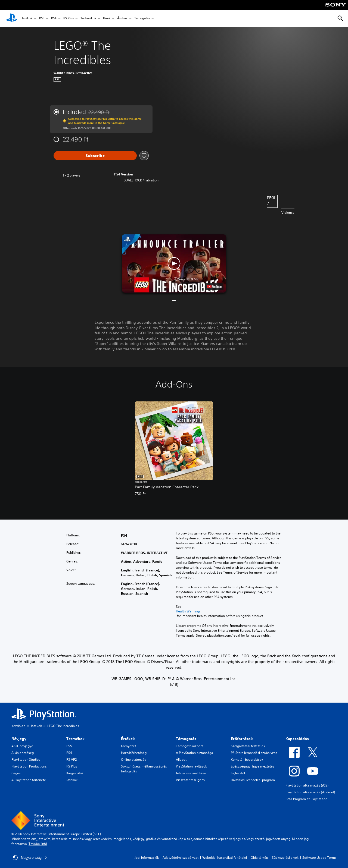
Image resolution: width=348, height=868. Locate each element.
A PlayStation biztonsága (195, 753)
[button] (174, 263)
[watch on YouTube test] (214, 287)
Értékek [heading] (128, 739)
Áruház (122, 19)
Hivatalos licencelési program (253, 780)
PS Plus (69, 19)
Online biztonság (134, 759)
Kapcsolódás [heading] (297, 739)
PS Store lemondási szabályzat (254, 753)
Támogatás (142, 19)
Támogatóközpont (190, 746)
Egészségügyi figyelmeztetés (253, 766)
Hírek (107, 19)
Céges (16, 773)
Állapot (181, 759)
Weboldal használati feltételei (225, 858)
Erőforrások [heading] (242, 739)
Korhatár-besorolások (247, 759)
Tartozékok (88, 19)
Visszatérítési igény (190, 780)
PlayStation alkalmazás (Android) (310, 792)
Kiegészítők (75, 773)
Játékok (27, 19)
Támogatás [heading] (186, 739)
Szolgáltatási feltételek (248, 746)
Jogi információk (147, 858)
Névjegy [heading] (19, 739)
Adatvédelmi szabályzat (181, 858)
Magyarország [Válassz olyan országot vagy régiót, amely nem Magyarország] (30, 858)
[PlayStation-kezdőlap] (12, 18)
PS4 (54, 19)
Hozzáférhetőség (134, 753)
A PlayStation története (29, 780)
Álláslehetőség (23, 753)
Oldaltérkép (259, 858)
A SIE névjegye (22, 746)
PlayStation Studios (26, 759)
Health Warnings (188, 611)
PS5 (42, 19)
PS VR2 (72, 759)
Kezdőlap (18, 726)
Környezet (128, 746)
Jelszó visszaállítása (191, 773)
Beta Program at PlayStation (306, 799)
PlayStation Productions (29, 766)
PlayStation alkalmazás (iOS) (307, 785)
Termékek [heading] (75, 739)
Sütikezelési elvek (285, 858)
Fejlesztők (238, 773)
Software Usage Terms (319, 858)
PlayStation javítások (191, 766)
